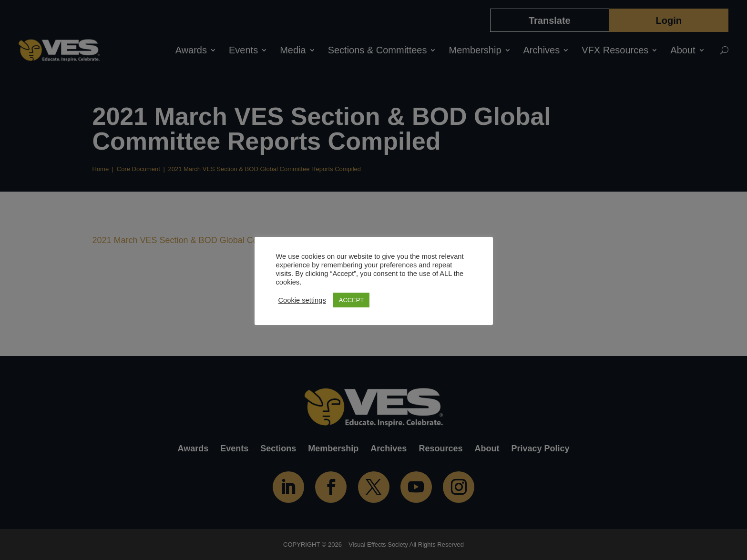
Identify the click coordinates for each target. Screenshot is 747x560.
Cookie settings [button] (302, 300)
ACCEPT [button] (352, 300)
